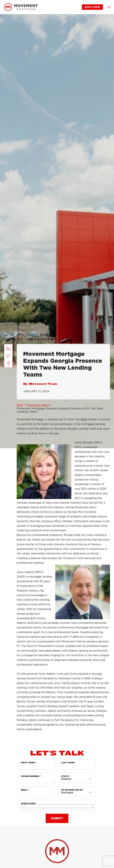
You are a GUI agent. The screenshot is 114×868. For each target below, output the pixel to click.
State (65, 776)
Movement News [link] (38, 405)
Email (24, 790)
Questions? (28, 804)
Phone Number (30, 776)
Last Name (68, 763)
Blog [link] (20, 405)
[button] (109, 7)
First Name (28, 763)
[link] (21, 7)
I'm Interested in (72, 790)
